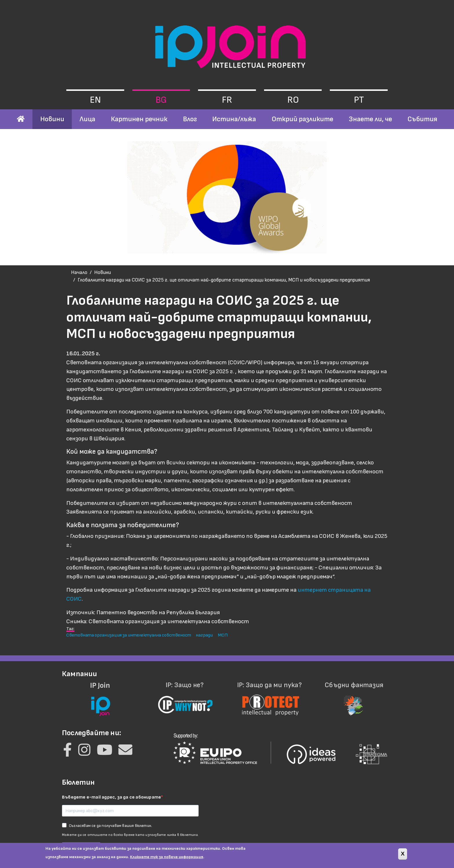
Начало (79, 272)
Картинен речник (139, 119)
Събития (422, 119)
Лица (87, 119)
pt (359, 100)
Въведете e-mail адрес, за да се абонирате (111, 797)
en (95, 100)
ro (293, 100)
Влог (190, 119)
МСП (223, 635)
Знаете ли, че (370, 119)
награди (204, 635)
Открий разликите (302, 119)
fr (227, 100)
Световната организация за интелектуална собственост (129, 635)
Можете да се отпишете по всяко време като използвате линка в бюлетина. (130, 835)
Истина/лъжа (234, 119)
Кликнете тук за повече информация (167, 857)
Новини (52, 119)
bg (161, 100)
